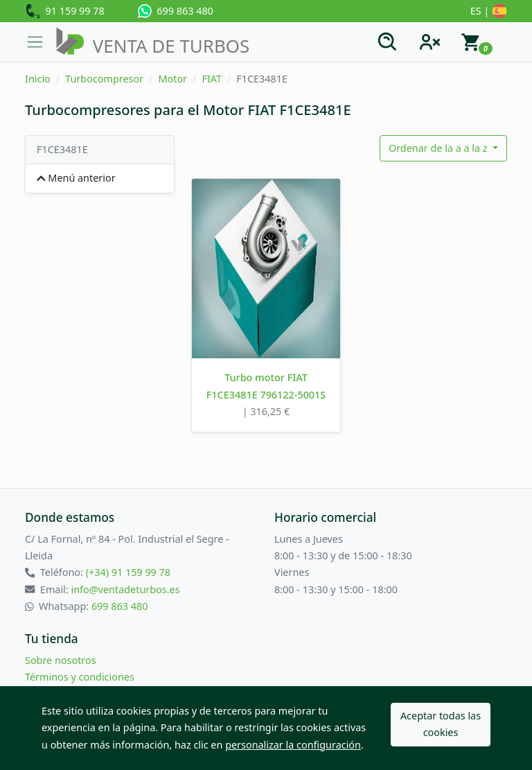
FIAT (212, 79)
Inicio (38, 79)
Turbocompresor (104, 79)
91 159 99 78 (65, 12)
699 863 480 (176, 11)
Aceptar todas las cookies (441, 724)
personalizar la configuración (293, 745)
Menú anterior (76, 178)
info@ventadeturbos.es (125, 589)
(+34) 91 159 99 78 (128, 572)
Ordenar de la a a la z (439, 148)
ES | (489, 12)
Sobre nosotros (61, 660)
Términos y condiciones (80, 677)
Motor (172, 79)
